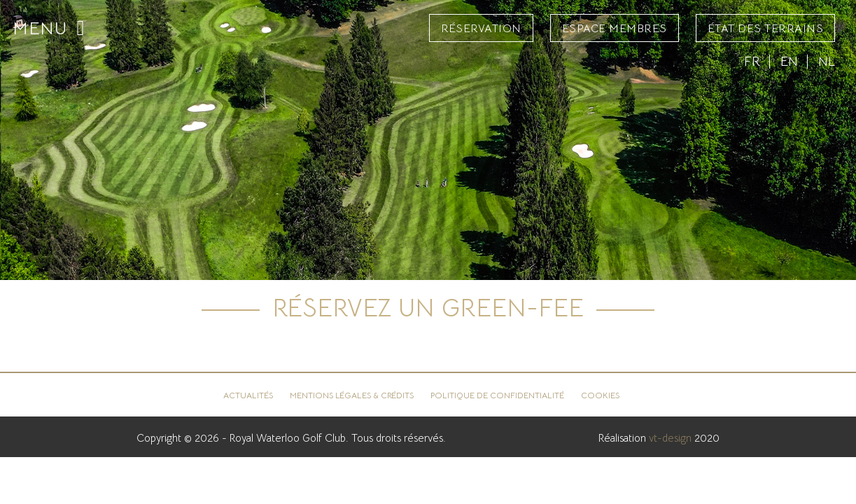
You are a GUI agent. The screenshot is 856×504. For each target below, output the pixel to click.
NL (827, 61)
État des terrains (766, 29)
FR (752, 61)
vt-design (670, 438)
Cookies (600, 395)
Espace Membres (615, 29)
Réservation (481, 29)
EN (789, 61)
